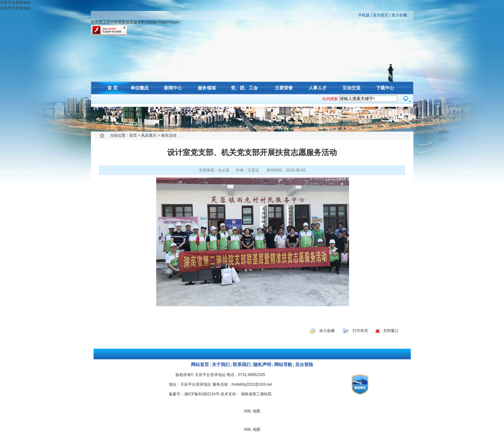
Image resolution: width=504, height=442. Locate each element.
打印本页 (360, 331)
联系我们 (242, 365)
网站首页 (200, 365)
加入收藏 (399, 15)
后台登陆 (304, 365)
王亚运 (253, 170)
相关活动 (169, 135)
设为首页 (381, 15)
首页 (133, 135)
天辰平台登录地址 (15, 3)
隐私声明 (262, 365)
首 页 (113, 88)
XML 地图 (252, 119)
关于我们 (221, 365)
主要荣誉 (284, 88)
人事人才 (318, 88)
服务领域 (207, 88)
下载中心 (385, 88)
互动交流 (351, 88)
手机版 (364, 15)
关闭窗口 (391, 331)
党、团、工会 (244, 88)
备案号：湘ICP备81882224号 (194, 394)
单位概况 (139, 88)
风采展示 (149, 135)
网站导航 (283, 365)
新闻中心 (173, 88)
